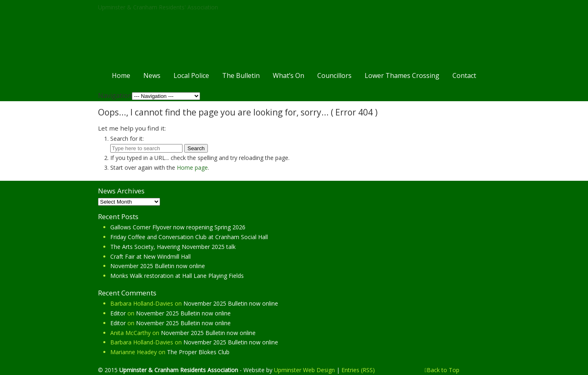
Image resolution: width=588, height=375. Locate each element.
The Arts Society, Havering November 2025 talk (173, 247)
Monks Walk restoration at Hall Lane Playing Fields (177, 276)
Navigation (115, 95)
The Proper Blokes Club (198, 352)
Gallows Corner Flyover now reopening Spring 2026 (178, 227)
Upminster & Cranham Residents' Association (158, 7)
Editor (118, 313)
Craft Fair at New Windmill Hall (150, 256)
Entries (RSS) (358, 370)
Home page (192, 168)
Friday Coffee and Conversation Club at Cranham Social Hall (189, 237)
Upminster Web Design (304, 370)
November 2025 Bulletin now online (158, 266)
